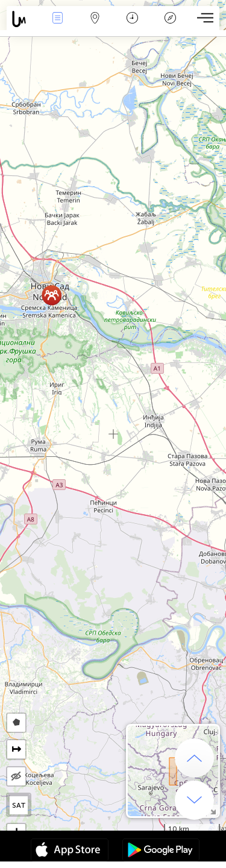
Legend (170, 19)
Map (95, 19)
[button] (52, 295)
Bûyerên (57, 19)
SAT (19, 805)
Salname (132, 19)
